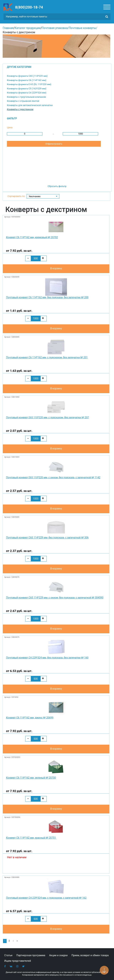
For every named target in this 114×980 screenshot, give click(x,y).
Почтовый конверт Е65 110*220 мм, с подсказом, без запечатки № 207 (47, 417)
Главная (8, 28)
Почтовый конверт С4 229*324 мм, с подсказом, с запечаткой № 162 (46, 898)
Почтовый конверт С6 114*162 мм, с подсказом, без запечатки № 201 (47, 357)
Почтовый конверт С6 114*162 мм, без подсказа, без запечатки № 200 (47, 297)
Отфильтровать (54, 144)
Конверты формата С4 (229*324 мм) (27, 93)
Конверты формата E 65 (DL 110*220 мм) (29, 84)
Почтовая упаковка (55, 28)
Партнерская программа (31, 955)
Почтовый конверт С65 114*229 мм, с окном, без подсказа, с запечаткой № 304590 (55, 598)
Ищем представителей (18, 961)
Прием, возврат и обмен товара (90, 955)
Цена (10, 127)
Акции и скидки (58, 955)
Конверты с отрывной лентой (23, 101)
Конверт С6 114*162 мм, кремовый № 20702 (32, 237)
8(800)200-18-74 (29, 7)
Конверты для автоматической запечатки (30, 105)
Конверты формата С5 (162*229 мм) (27, 89)
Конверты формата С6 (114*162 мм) (27, 80)
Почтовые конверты (82, 28)
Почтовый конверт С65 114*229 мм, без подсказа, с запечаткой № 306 (47, 538)
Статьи (8, 955)
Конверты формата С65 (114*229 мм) (27, 76)
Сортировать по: (16, 196)
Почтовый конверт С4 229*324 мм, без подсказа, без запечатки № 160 (47, 658)
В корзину (56, 268)
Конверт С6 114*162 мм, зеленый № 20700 (31, 778)
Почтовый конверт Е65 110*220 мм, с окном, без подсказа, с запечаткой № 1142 (53, 477)
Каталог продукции (28, 28)
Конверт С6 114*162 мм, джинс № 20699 (30, 718)
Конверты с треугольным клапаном (26, 97)
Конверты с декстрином (20, 109)
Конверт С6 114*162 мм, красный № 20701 (31, 838)
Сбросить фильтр (57, 186)
